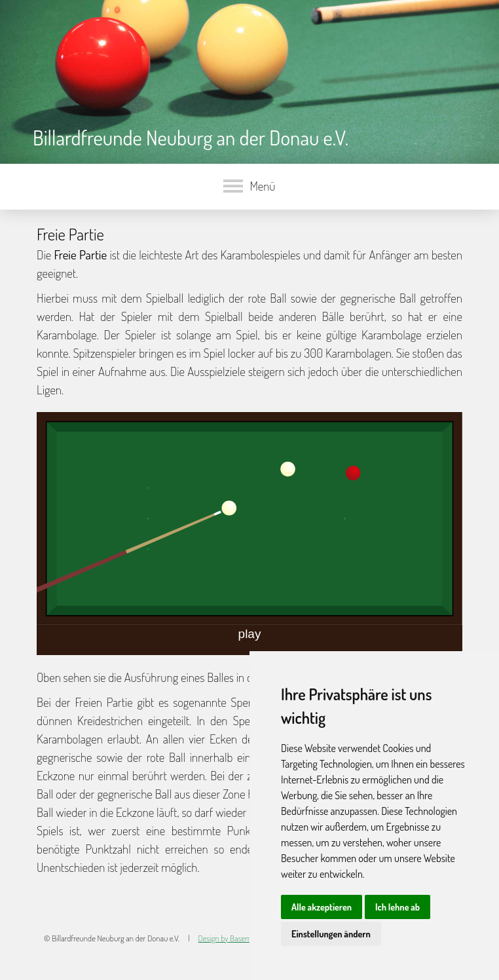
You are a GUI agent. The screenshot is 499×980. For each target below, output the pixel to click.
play (250, 634)
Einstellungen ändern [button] (331, 934)
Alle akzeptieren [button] (322, 907)
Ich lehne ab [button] (397, 907)
